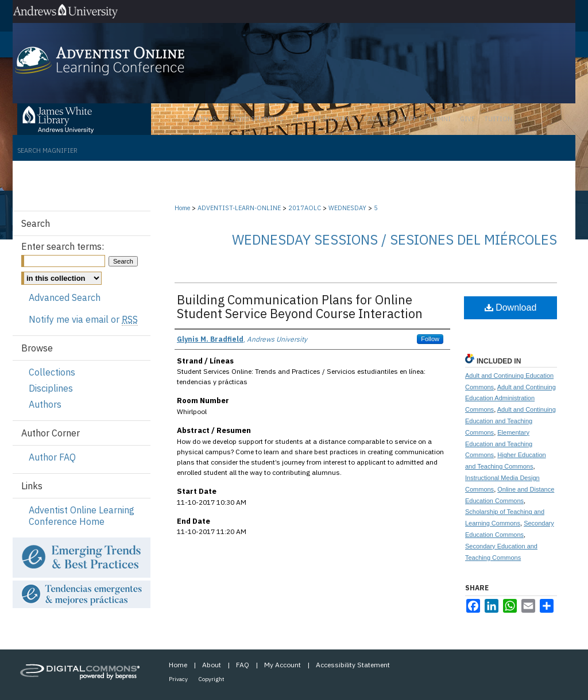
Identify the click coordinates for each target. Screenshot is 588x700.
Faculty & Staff (390, 119)
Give (467, 119)
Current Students (324, 119)
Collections (52, 372)
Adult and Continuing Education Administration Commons (510, 399)
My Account (283, 665)
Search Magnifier (47, 150)
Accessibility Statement (353, 665)
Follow (430, 339)
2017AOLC (305, 208)
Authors (45, 404)
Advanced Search (65, 297)
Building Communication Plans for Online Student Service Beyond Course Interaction (300, 306)
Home (182, 208)
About (212, 665)
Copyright (212, 679)
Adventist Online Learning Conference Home (82, 516)
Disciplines (51, 388)
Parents (202, 119)
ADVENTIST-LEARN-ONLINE (240, 208)
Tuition (498, 119)
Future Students (254, 119)
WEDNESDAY (348, 208)
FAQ (243, 665)
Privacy (178, 679)
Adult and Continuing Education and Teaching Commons (510, 421)
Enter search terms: (63, 246)
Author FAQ (52, 457)
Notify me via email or (83, 319)
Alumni (438, 119)
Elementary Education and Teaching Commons (499, 444)
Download (511, 308)
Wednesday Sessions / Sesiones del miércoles (394, 239)
